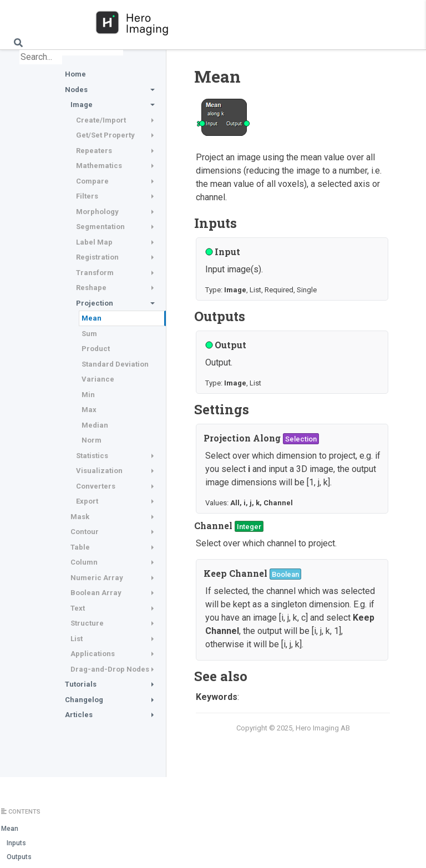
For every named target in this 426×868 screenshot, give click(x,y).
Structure (87, 623)
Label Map (94, 242)
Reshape (91, 288)
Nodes (76, 90)
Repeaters (94, 151)
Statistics (92, 456)
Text (78, 608)
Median (95, 425)
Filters (87, 196)
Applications (93, 654)
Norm (92, 440)
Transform (95, 273)
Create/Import (101, 120)
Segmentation (100, 227)
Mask (80, 517)
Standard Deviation (115, 364)
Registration (97, 257)
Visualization (99, 471)
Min (88, 395)
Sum (89, 334)
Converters (96, 486)
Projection (95, 303)
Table (80, 547)
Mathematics (99, 166)
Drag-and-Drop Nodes (110, 669)
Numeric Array (97, 578)
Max (89, 410)
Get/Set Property (105, 135)
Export (87, 501)
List (77, 639)
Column (84, 562)
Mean (92, 318)
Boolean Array (96, 593)
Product (96, 349)
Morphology (97, 212)
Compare (92, 181)
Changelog (84, 700)
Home (75, 74)
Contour (85, 532)
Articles (79, 715)
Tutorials (81, 684)
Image (82, 105)
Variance (98, 379)
